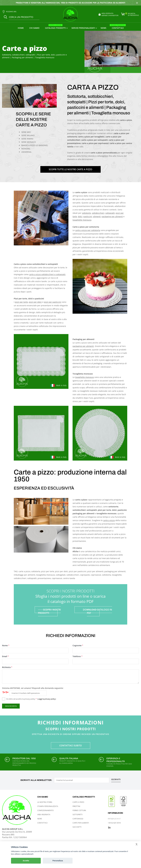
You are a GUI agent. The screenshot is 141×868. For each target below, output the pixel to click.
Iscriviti (116, 780)
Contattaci (118, 27)
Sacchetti (77, 827)
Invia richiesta (11, 706)
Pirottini (76, 806)
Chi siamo (34, 28)
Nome (6, 645)
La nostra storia (45, 802)
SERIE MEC (26, 132)
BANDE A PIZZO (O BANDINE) (35, 145)
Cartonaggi (78, 819)
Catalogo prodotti (55, 27)
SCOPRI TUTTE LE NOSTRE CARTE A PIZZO (70, 169)
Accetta (26, 861)
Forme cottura (79, 810)
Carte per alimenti (81, 823)
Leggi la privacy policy (47, 699)
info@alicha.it (114, 819)
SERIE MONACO (29, 142)
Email (6, 656)
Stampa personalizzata (48, 806)
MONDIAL (26, 149)
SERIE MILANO (28, 135)
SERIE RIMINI (27, 139)
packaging (77, 513)
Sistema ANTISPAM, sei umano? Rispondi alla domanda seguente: (33, 688)
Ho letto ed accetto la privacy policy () (31, 699)
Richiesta (7, 667)
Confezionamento (45, 810)
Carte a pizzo (78, 802)
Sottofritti (78, 815)
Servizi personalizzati (83, 28)
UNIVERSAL (26, 152)
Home (21, 28)
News (103, 28)
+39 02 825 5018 (114, 823)
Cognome (78, 645)
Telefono (78, 656)
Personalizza (58, 861)
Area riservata (44, 815)
